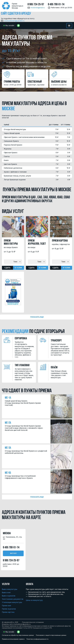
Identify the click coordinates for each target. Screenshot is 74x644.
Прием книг (7, 606)
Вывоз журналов (9, 596)
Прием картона (8, 612)
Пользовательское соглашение (33, 622)
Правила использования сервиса (13, 639)
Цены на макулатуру (34, 600)
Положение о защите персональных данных (51, 635)
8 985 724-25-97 (36, 5)
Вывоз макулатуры (10, 589)
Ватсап (13, 553)
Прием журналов (9, 609)
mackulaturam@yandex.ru (14, 21)
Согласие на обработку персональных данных (18, 635)
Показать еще (37, 317)
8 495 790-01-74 (56, 5)
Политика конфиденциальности (37, 639)
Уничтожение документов (13, 599)
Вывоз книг (6, 593)
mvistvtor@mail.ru (38, 8)
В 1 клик (18, 268)
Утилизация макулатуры (12, 602)
